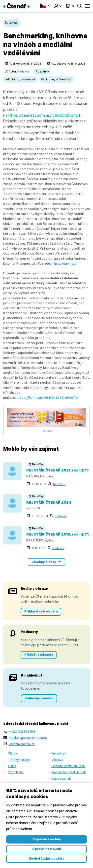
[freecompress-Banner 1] (47, 426)
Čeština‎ (43, 6)
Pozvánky (42, 71)
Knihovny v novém (39, 698)
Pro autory (59, 753)
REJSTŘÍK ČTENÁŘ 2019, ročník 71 (57, 534)
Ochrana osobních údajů (68, 766)
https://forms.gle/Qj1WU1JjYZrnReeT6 (47, 398)
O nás (12, 766)
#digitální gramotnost (20, 79)
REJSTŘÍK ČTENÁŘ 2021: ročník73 (57, 470)
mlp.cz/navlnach (64, 263)
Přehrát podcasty (39, 655)
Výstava (57, 760)
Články (13, 753)
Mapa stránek (61, 779)
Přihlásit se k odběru (41, 611)
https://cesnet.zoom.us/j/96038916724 (44, 115)
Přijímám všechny (47, 839)
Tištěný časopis (19, 760)
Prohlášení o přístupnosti (69, 772)
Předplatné (16, 772)
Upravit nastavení (47, 849)
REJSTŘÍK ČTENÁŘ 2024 (49, 502)
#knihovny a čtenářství (57, 79)
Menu (87, 6)
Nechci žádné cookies (46, 858)
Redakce (23, 71)
